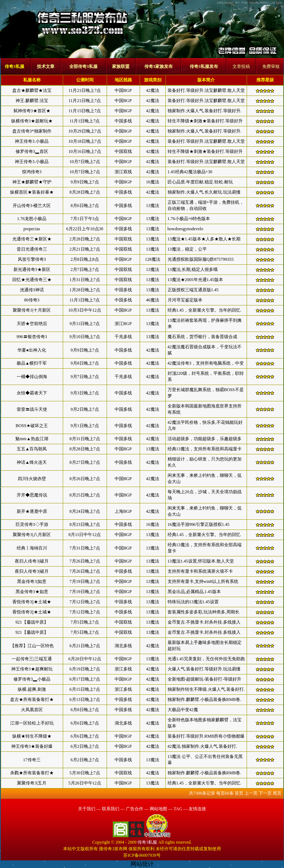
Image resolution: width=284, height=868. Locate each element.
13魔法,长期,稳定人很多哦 (193, 269)
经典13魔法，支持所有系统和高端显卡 (205, 449)
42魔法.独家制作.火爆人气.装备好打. (202, 746)
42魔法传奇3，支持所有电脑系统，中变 (206, 363)
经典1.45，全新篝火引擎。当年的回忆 (204, 310)
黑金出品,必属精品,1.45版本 (194, 592)
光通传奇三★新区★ (32, 239)
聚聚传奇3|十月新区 (32, 310)
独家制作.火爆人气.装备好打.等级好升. (205, 111)
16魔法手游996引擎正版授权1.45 (199, 524)
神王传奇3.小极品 (32, 141)
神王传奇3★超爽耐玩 (32, 669)
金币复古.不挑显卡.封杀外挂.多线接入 (204, 622)
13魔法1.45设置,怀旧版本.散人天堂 (201, 561)
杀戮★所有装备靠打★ (32, 773)
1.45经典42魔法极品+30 (190, 172)
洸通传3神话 (32, 290)
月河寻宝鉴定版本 (185, 300)
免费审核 (271, 66)
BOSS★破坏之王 (32, 426)
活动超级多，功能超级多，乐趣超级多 (205, 439)
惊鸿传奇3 (32, 172)
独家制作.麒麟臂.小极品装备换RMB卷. (205, 699)
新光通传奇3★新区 (32, 269)
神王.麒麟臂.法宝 (32, 101)
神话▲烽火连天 (32, 462)
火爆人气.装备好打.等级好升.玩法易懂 (204, 669)
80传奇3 (32, 300)
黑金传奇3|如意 (32, 581)
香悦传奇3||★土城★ (32, 602)
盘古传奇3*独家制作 (32, 131)
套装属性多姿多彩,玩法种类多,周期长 (203, 612)
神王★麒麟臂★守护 (32, 182)
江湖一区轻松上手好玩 (32, 723)
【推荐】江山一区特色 (32, 646)
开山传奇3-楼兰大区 (32, 206)
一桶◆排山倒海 (32, 377)
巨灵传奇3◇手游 (32, 524)
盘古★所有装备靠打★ (32, 699)
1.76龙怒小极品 (32, 219)
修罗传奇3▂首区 (32, 151)
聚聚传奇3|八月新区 (32, 535)
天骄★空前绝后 (32, 324)
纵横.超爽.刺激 (32, 689)
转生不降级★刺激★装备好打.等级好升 (205, 121)
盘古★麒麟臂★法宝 (32, 90)
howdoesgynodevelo (186, 229)
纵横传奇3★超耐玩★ (32, 121)
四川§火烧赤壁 (32, 479)
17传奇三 (32, 760)
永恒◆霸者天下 (32, 393)
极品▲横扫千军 (32, 363)
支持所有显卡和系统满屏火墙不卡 (200, 571)
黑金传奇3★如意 (32, 592)
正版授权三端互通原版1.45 (193, 290)
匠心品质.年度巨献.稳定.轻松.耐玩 (200, 182)
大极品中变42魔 (183, 710)
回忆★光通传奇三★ (32, 280)
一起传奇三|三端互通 (32, 659)
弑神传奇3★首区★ (32, 111)
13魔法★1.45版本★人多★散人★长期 (204, 239)
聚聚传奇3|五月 (32, 783)
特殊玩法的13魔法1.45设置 (193, 602)
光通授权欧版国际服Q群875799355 (201, 259)
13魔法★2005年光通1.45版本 (195, 280)
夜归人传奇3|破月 (32, 561)
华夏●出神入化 (32, 350)
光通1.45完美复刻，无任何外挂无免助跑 (206, 659)
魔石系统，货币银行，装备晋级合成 (202, 337)
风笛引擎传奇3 (32, 259)
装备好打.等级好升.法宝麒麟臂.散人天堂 (206, 90)
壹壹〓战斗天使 (32, 409)
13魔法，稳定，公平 (187, 249)
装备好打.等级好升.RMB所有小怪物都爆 (206, 736)
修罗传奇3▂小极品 (32, 679)
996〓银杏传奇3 (32, 337)
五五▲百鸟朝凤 (32, 449)
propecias (32, 229)
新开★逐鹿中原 (32, 511)
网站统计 (142, 864)
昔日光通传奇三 (32, 249)
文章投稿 (241, 66)
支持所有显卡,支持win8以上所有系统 (203, 581)
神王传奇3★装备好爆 (32, 746)
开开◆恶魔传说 (32, 495)
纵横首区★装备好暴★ (32, 192)
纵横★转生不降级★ (32, 736)
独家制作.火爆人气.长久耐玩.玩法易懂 (204, 192)
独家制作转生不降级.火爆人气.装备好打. (206, 689)
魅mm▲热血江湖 (32, 439)
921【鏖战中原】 (32, 622)
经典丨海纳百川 (32, 548)
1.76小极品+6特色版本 (189, 219)
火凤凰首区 (32, 710)
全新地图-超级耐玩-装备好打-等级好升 (205, 679)
